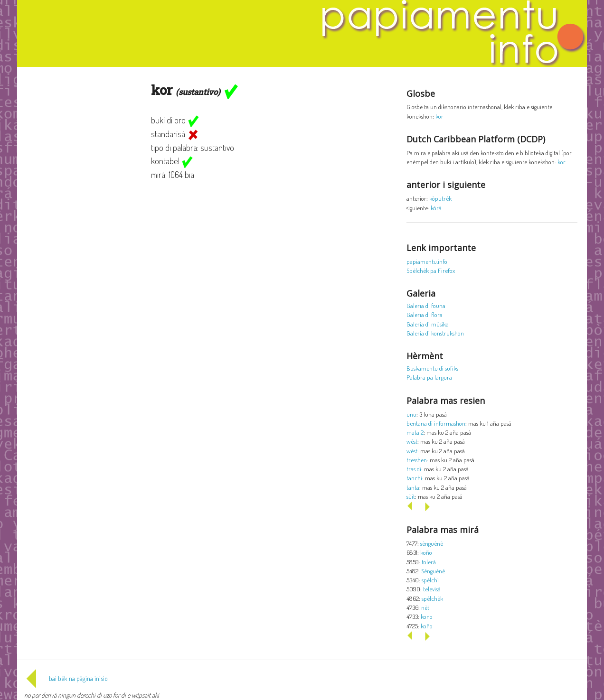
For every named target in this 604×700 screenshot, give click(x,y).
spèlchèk (432, 598)
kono (427, 616)
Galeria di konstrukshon (435, 333)
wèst (412, 441)
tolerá (429, 562)
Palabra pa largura (429, 377)
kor (439, 116)
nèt (425, 607)
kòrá (436, 208)
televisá (432, 589)
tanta (413, 487)
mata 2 (415, 432)
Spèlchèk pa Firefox (431, 270)
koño (426, 552)
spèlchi (430, 580)
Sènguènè (433, 571)
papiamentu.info (427, 261)
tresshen (417, 460)
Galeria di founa (426, 305)
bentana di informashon (436, 423)
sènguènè (432, 543)
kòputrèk (440, 198)
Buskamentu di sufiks (432, 368)
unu (411, 414)
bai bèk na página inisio (66, 678)
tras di (414, 469)
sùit (411, 496)
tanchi (414, 478)
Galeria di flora (425, 314)
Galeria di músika (428, 324)
